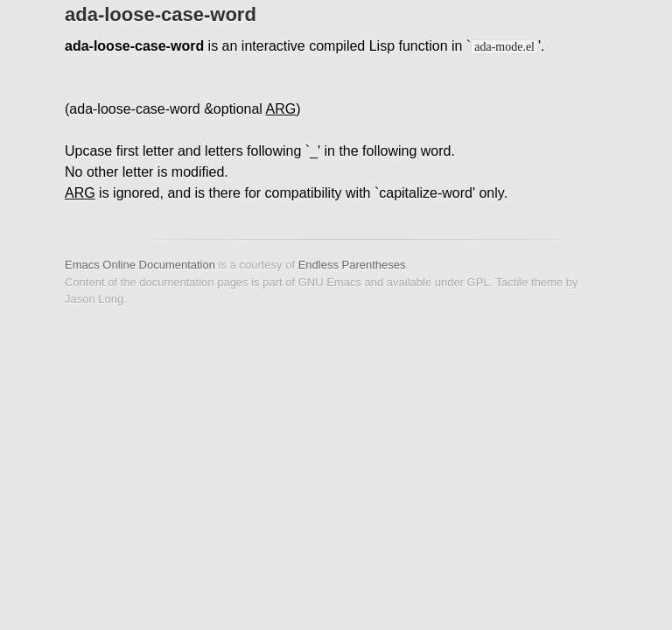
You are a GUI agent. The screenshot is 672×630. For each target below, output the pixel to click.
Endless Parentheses (352, 265)
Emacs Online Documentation (140, 265)
